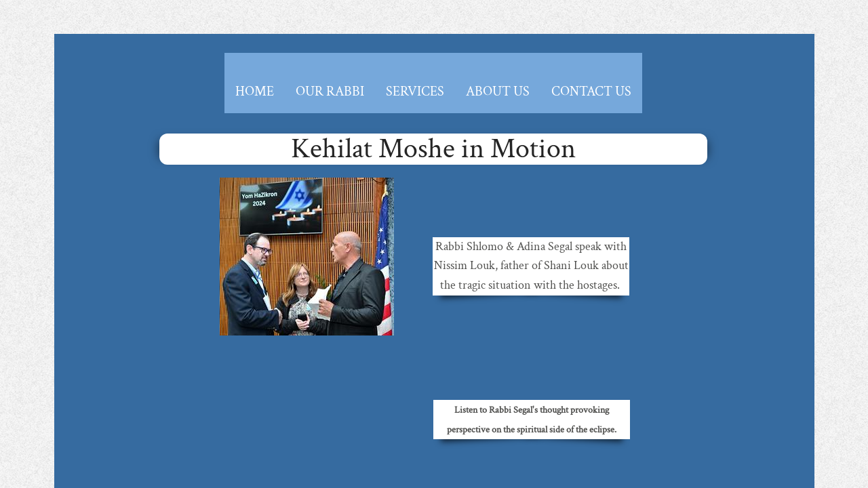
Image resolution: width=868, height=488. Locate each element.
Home (255, 91)
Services (415, 91)
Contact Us (591, 91)
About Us (498, 91)
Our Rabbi (330, 91)
